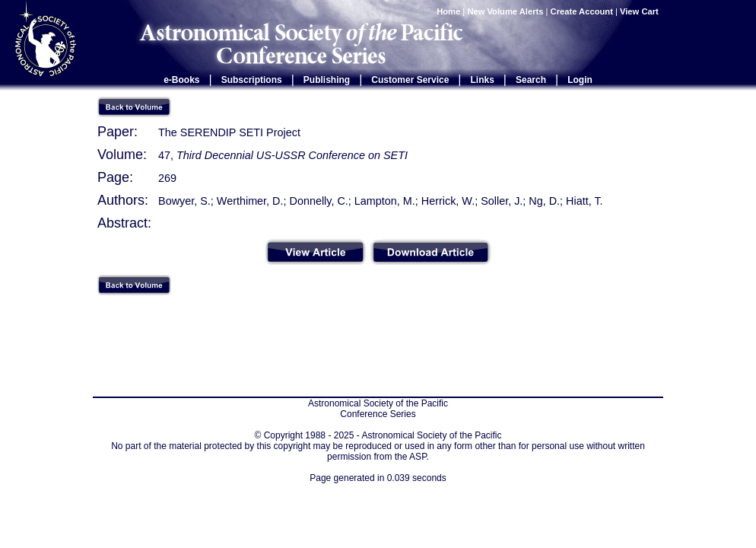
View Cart (640, 11)
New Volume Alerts (505, 11)
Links (483, 80)
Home (448, 11)
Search (531, 80)
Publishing (327, 80)
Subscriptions (252, 80)
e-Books (181, 80)
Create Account (582, 11)
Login (580, 80)
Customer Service (410, 80)
